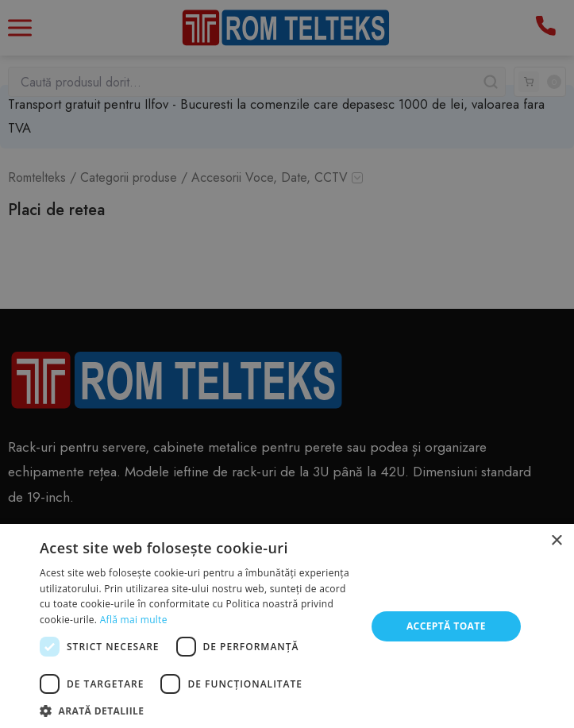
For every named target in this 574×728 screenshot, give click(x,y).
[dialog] (287, 364)
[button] (198, 709)
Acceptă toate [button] (446, 626)
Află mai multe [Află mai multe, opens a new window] (134, 620)
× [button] (556, 541)
